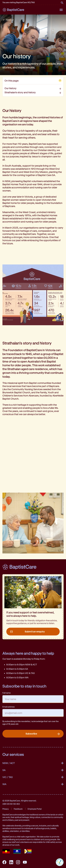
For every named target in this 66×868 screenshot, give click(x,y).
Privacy (6, 809)
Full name (7, 693)
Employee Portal (35, 809)
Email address (9, 707)
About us (10, 20)
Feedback (18, 809)
